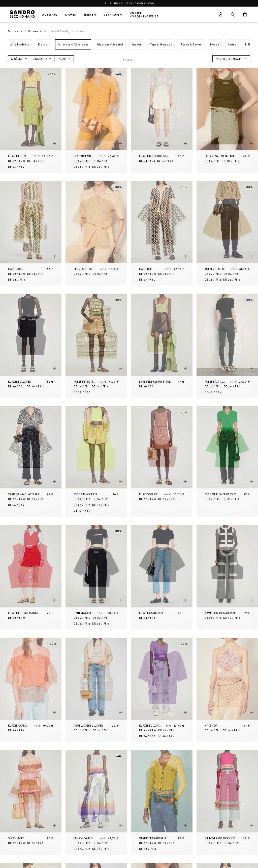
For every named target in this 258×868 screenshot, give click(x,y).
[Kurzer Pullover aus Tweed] (31, 577)
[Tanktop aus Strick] (96, 803)
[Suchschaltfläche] (233, 15)
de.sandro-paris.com (140, 3)
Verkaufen (113, 15)
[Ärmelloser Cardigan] (227, 577)
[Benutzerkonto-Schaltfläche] (221, 15)
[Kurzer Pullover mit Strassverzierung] (31, 120)
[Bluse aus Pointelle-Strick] (96, 233)
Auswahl (50, 15)
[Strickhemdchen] (96, 462)
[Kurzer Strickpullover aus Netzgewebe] (227, 233)
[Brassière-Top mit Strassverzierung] (162, 346)
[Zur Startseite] (22, 15)
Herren (90, 15)
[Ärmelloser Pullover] (96, 690)
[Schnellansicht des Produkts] (55, 143)
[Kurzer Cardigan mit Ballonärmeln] (31, 690)
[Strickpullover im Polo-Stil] (227, 462)
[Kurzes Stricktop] (96, 346)
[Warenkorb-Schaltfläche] (245, 15)
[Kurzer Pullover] (31, 346)
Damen (71, 15)
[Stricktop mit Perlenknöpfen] (96, 120)
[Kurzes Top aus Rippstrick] (227, 346)
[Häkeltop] (162, 233)
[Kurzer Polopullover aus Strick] (162, 120)
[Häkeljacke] (31, 233)
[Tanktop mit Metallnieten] (227, 120)
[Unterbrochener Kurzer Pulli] (96, 577)
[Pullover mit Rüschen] (227, 803)
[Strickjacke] (31, 803)
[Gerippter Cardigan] (162, 803)
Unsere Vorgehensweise (144, 15)
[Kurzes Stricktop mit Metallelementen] (162, 462)
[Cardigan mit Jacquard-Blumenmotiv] (31, 462)
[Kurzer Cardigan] (162, 577)
